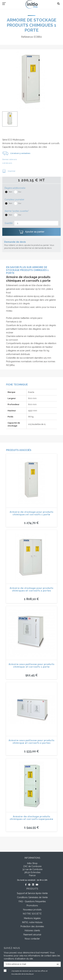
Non (10, 192)
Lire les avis (7, 163)
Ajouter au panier (32, 232)
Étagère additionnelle (15, 188)
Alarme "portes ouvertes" (17, 211)
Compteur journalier (14, 200)
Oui (20, 192)
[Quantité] (36, 223)
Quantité (9, 223)
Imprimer (9, 171)
